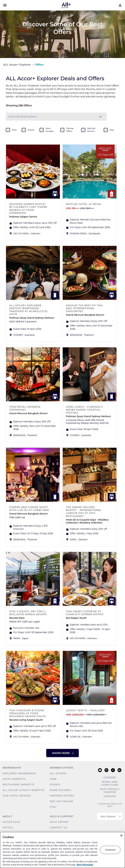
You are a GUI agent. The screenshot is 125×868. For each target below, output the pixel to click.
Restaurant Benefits (19, 785)
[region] (62, 850)
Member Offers (62, 768)
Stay (53, 807)
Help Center (59, 822)
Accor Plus (11, 822)
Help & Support (62, 816)
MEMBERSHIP (12, 768)
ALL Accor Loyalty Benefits (24, 790)
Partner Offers (62, 796)
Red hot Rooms (62, 801)
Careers (110, 777)
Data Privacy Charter (110, 791)
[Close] (121, 835)
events (31, 130)
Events (55, 785)
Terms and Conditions (110, 783)
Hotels (8, 827)
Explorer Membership (19, 773)
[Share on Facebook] (119, 65)
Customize (110, 850)
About (7, 816)
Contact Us (59, 827)
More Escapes (60, 790)
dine (14, 130)
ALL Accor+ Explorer (17, 65)
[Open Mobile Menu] (5, 5)
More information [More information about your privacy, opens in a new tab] (85, 865)
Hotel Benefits (14, 779)
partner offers (70, 130)
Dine (53, 779)
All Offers (58, 773)
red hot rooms (91, 130)
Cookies (110, 796)
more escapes (50, 130)
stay (112, 130)
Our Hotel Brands (17, 796)
